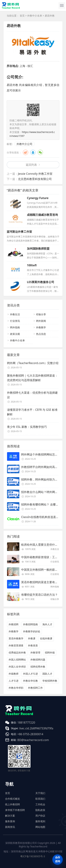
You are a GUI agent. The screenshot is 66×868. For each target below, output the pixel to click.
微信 (40, 152)
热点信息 (41, 334)
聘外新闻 (41, 321)
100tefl (32, 265)
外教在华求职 (16, 688)
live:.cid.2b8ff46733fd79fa (36, 728)
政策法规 (15, 334)
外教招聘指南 (30, 624)
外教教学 (41, 327)
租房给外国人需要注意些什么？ (41, 545)
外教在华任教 (30, 681)
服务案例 (10, 821)
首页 (22, 16)
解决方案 (10, 816)
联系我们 (40, 799)
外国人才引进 (30, 674)
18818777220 (26, 723)
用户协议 (40, 816)
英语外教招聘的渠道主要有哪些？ (42, 582)
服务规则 (40, 821)
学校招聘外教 (50, 681)
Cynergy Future (38, 198)
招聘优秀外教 (38, 667)
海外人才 (47, 624)
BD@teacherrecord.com (33, 740)
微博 (26, 152)
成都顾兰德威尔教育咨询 (42, 215)
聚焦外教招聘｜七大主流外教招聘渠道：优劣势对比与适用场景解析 (32, 378)
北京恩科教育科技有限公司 (35, 179)
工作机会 (40, 804)
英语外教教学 (16, 638)
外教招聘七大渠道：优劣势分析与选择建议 (32, 395)
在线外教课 (46, 638)
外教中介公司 (24, 144)
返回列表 (31, 165)
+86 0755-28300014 (30, 734)
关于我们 (40, 793)
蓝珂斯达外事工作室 (19, 232)
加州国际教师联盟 (38, 249)
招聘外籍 (50, 652)
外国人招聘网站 (17, 660)
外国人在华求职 (17, 667)
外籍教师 (14, 674)
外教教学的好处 (32, 631)
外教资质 (33, 645)
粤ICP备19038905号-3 (33, 856)
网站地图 (40, 827)
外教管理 (35, 652)
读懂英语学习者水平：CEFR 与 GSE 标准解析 (32, 412)
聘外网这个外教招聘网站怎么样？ (42, 454)
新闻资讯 (10, 827)
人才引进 (14, 681)
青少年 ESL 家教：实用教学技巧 (27, 427)
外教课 (32, 638)
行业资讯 (15, 321)
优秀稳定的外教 (17, 652)
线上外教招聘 (12, 804)
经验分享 (41, 314)
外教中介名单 (35, 16)
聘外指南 (15, 327)
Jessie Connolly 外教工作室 (35, 174)
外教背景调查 (16, 645)
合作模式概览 (12, 799)
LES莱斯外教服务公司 (41, 282)
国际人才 (47, 674)
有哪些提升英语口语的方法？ (39, 595)
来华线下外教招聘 (15, 810)
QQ (33, 152)
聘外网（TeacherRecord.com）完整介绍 (33, 363)
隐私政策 (40, 810)
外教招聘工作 (35, 688)
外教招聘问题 (38, 660)
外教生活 (15, 314)
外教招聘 (14, 624)
